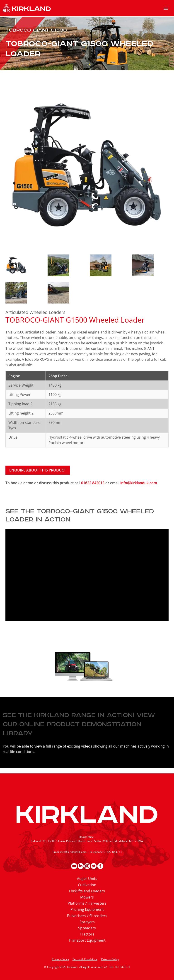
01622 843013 (93, 483)
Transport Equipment (87, 940)
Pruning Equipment (87, 909)
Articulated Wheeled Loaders (35, 312)
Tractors (87, 934)
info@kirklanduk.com (139, 483)
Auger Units (87, 879)
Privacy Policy (60, 959)
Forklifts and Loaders (87, 891)
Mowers (87, 897)
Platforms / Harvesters (87, 903)
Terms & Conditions (85, 959)
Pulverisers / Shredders (87, 916)
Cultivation (87, 885)
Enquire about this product (38, 470)
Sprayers (87, 922)
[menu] (166, 8)
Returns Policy (110, 959)
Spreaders (87, 928)
